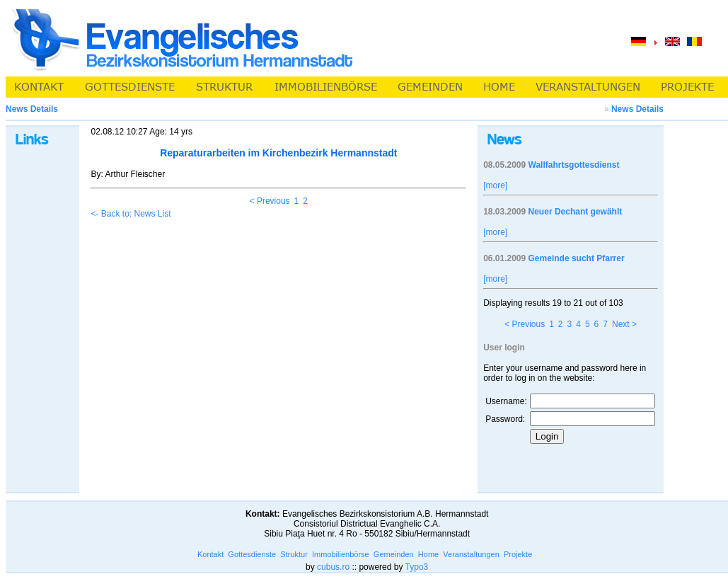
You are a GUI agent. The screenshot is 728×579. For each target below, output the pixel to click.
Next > (624, 324)
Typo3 (417, 567)
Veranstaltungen (471, 554)
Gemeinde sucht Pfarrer (577, 258)
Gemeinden (394, 554)
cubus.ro (333, 567)
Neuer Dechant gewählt (576, 212)
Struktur (294, 554)
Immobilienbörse (341, 554)
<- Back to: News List (131, 214)
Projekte (518, 554)
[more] (495, 185)
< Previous (270, 201)
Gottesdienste (252, 554)
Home (428, 554)
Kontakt (210, 554)
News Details (637, 109)
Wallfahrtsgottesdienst (574, 165)
